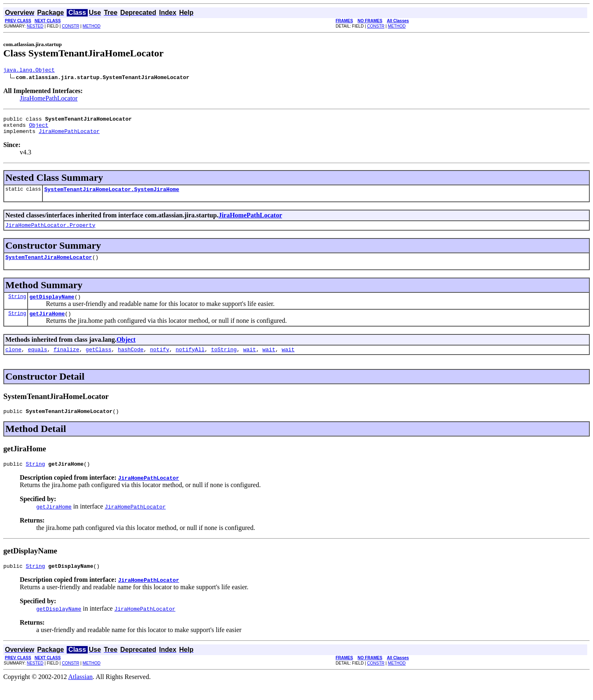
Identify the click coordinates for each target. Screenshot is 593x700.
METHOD (92, 26)
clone (13, 362)
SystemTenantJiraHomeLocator (49, 266)
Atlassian (81, 693)
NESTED (35, 26)
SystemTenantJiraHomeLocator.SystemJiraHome (112, 195)
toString (224, 362)
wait (249, 362)
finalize (66, 362)
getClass (98, 362)
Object (39, 128)
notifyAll (190, 362)
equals (38, 362)
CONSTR (70, 26)
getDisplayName (52, 306)
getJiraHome (47, 324)
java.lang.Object (29, 71)
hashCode (131, 362)
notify (160, 362)
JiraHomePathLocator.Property (50, 232)
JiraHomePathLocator (49, 99)
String (17, 306)
